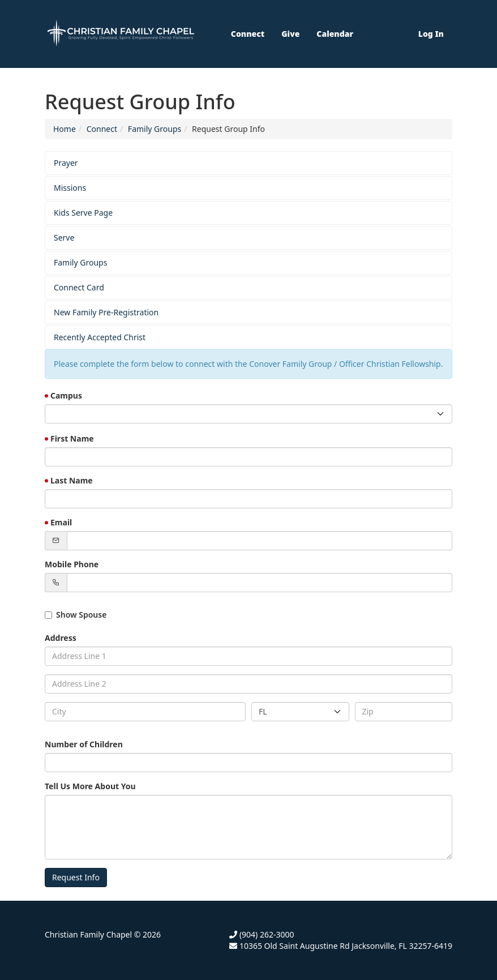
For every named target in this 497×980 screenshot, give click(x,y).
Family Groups (155, 129)
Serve (64, 237)
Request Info (76, 877)
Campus (66, 395)
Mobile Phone (72, 564)
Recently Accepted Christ (100, 337)
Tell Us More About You (90, 786)
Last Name (72, 480)
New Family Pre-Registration (106, 312)
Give (290, 34)
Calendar (335, 34)
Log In (431, 34)
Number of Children (84, 744)
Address (61, 638)
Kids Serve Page (83, 213)
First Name (72, 438)
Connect (248, 34)
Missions (70, 188)
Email (61, 522)
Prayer (66, 163)
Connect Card (79, 287)
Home (65, 129)
